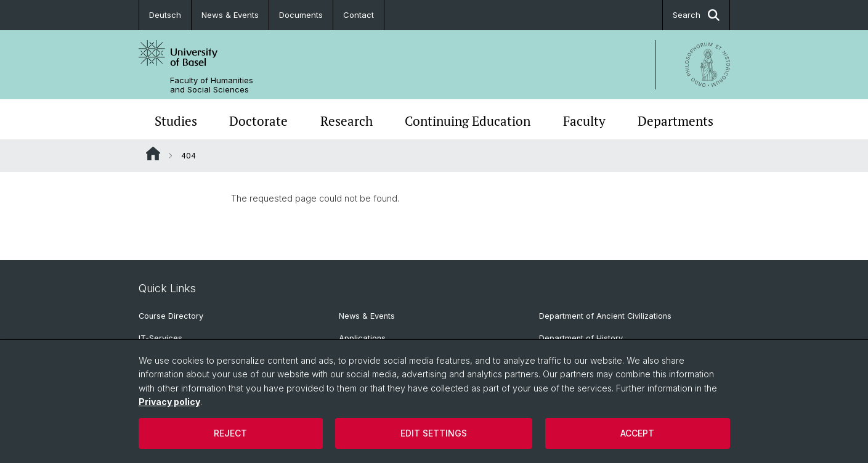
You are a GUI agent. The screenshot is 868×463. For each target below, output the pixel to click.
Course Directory (171, 316)
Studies (176, 121)
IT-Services (160, 338)
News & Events (230, 15)
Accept (637, 433)
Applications (362, 338)
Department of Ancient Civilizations (605, 316)
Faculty (584, 121)
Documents (301, 15)
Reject (230, 433)
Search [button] (696, 15)
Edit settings (434, 433)
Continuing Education (468, 121)
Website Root (153, 154)
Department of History (581, 338)
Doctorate (258, 121)
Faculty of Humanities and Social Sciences (212, 85)
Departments (675, 121)
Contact (359, 15)
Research (347, 121)
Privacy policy (169, 402)
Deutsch (165, 15)
